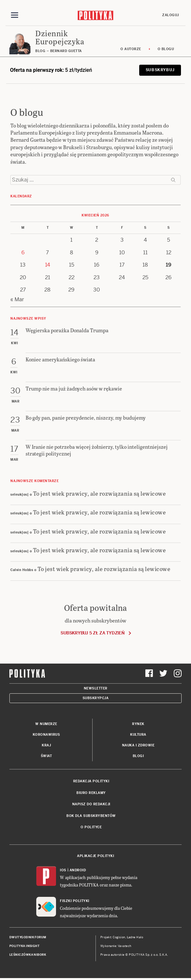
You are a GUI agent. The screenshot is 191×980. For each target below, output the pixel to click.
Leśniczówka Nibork (28, 955)
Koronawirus (46, 735)
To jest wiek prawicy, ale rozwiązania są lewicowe (100, 493)
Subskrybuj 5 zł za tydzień (92, 633)
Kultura (138, 735)
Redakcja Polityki (91, 781)
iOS (63, 870)
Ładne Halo (135, 937)
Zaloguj (171, 15)
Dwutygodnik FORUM (28, 937)
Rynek (138, 724)
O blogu (166, 49)
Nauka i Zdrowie (138, 745)
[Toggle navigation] (15, 15)
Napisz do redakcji (91, 804)
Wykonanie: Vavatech (116, 946)
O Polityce (91, 827)
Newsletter (96, 688)
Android (78, 870)
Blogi (138, 756)
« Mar (17, 299)
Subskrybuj (160, 70)
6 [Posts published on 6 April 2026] (23, 253)
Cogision (119, 937)
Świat (46, 756)
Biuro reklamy (91, 793)
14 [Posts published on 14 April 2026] (48, 265)
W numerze (46, 724)
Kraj (46, 745)
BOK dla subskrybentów (91, 816)
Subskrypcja (96, 698)
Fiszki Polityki (75, 901)
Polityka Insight (24, 946)
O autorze (131, 49)
